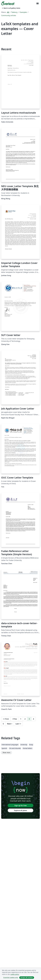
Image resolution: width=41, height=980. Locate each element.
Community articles (9, 15)
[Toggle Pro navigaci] (37, 3)
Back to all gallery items (11, 8)
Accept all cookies (27, 978)
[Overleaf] (8, 3)
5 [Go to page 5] (3, 724)
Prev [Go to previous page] (15, 719)
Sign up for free (20, 805)
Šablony (14, 12)
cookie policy (15, 974)
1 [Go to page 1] (21, 719)
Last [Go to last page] (18, 724)
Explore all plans (20, 810)
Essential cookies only (11, 977)
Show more (6, 753)
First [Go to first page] (6, 719)
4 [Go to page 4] (33, 719)
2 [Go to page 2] (25, 719)
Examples (23, 12)
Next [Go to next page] (10, 724)
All (8, 12)
